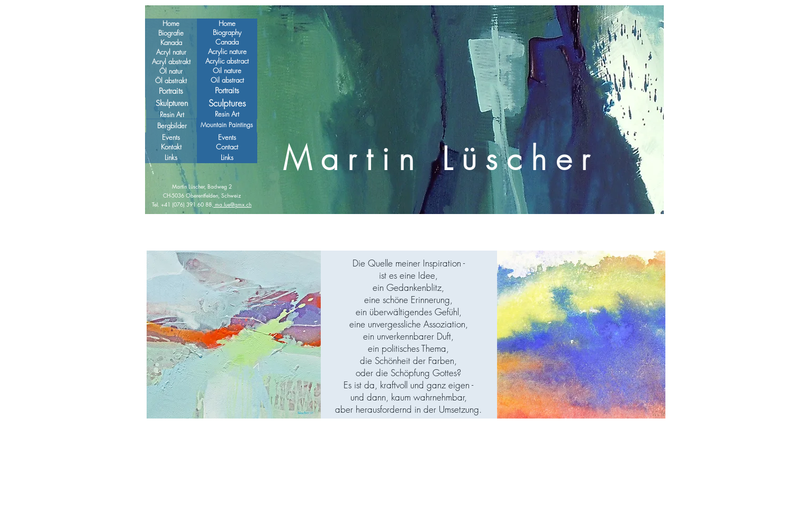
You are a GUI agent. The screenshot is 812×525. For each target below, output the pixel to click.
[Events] (227, 137)
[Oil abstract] (227, 80)
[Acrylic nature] (227, 51)
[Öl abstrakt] (171, 81)
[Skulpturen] (172, 104)
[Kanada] (171, 42)
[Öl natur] (171, 71)
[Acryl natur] (171, 52)
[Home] (227, 23)
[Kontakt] (171, 147)
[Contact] (227, 147)
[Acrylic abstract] (227, 61)
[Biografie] (171, 33)
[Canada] (227, 42)
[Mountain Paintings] (227, 125)
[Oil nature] (227, 70)
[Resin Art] (172, 114)
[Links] (227, 158)
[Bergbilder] (172, 126)
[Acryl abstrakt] (171, 61)
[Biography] (227, 32)
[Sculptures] (227, 103)
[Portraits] (171, 91)
